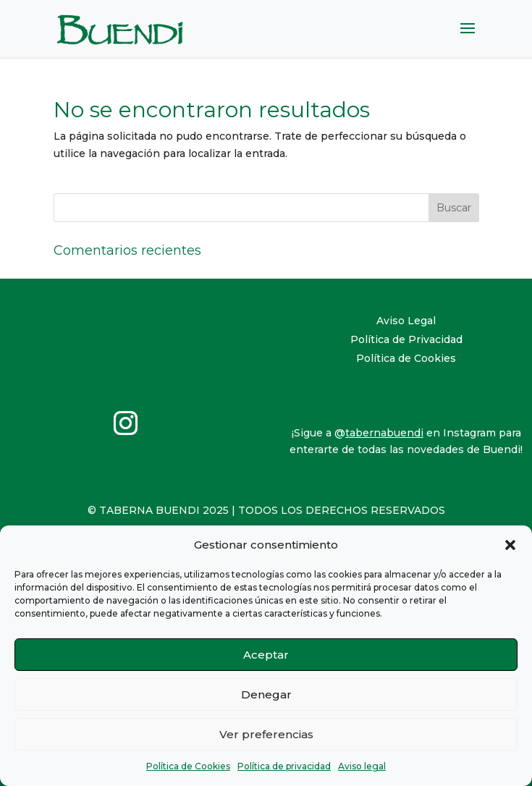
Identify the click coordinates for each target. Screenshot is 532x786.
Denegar (266, 694)
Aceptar (266, 655)
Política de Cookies (188, 766)
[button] (510, 545)
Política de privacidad (284, 766)
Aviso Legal (406, 321)
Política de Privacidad (406, 339)
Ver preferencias (266, 734)
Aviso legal (362, 766)
